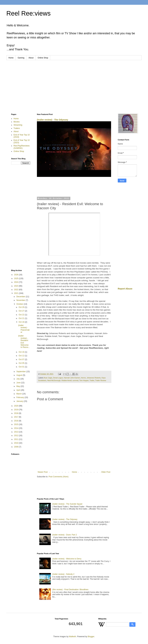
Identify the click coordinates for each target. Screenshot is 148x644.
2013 (17, 432)
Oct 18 (22, 322)
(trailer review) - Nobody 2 (63, 574)
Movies (17, 122)
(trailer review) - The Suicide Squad (67, 504)
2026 (17, 275)
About (31, 58)
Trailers (17, 128)
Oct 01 (22, 367)
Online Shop (43, 58)
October (20, 304)
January (20, 401)
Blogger (91, 637)
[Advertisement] (74, 84)
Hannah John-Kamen (72, 378)
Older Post (106, 472)
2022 (17, 290)
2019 (17, 410)
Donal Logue (58, 378)
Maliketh (72, 637)
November (21, 300)
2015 (17, 424)
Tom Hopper (84, 380)
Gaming (21, 58)
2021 (17, 293)
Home (11, 58)
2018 (17, 413)
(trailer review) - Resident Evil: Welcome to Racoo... (24, 342)
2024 (17, 282)
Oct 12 (22, 356)
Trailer (92, 380)
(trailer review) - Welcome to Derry (67, 559)
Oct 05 (22, 363)
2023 (17, 286)
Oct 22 (22, 315)
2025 (17, 278)
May (18, 386)
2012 (17, 436)
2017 (17, 417)
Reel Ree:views (28, 13)
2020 (17, 406)
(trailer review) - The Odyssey (53, 120)
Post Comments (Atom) (58, 477)
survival (76, 380)
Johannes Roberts (94, 378)
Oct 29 (22, 307)
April (19, 390)
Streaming (18, 125)
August (20, 375)
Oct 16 (22, 352)
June (19, 383)
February (20, 397)
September (21, 372)
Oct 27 (22, 311)
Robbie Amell (67, 380)
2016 (17, 421)
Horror (83, 378)
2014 (17, 428)
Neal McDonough (54, 380)
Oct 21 (22, 318)
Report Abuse (125, 289)
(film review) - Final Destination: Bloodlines (70, 590)
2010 (17, 443)
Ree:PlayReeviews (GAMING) (22, 147)
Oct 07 (22, 359)
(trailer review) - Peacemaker (24, 329)
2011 (17, 439)
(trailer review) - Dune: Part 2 (65, 535)
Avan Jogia (48, 378)
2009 (17, 447)
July (18, 379)
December (21, 297)
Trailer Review (101, 380)
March (19, 394)
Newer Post (43, 472)
